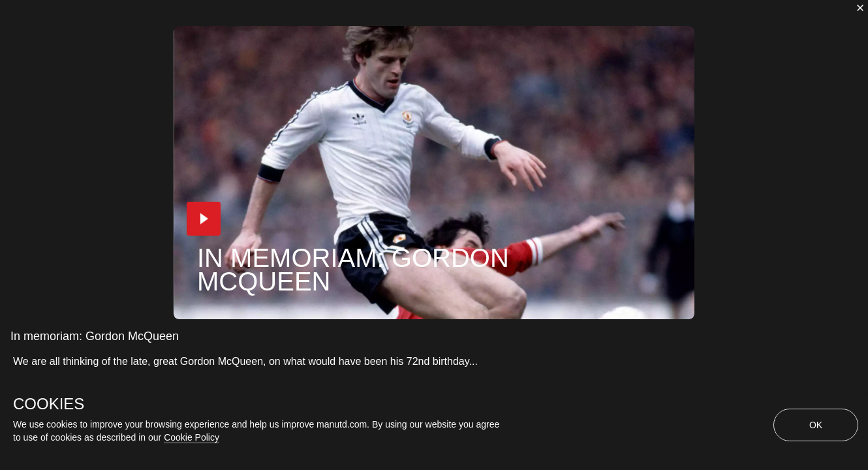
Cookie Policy (192, 437)
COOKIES (49, 404)
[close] (860, 8)
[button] (204, 219)
